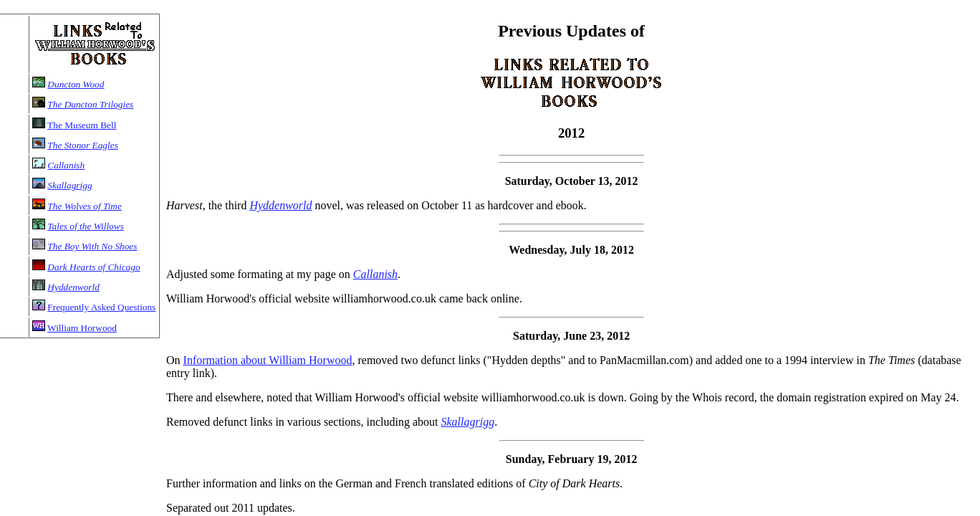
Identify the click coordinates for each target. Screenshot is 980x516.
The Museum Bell (82, 125)
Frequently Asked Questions (101, 307)
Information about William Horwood (268, 360)
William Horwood (82, 328)
